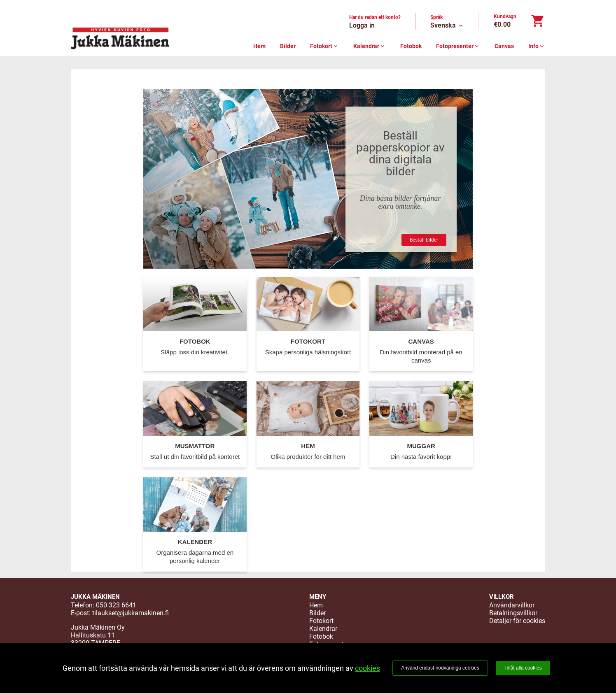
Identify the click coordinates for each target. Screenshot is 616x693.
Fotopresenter (458, 46)
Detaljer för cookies (517, 621)
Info (537, 46)
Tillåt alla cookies (523, 668)
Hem (259, 46)
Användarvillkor (512, 605)
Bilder (288, 46)
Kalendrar (370, 46)
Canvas (504, 46)
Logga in (362, 25)
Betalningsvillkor (513, 613)
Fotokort (324, 46)
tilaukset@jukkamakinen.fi (131, 613)
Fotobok (411, 46)
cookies (367, 668)
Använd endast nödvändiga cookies (440, 668)
